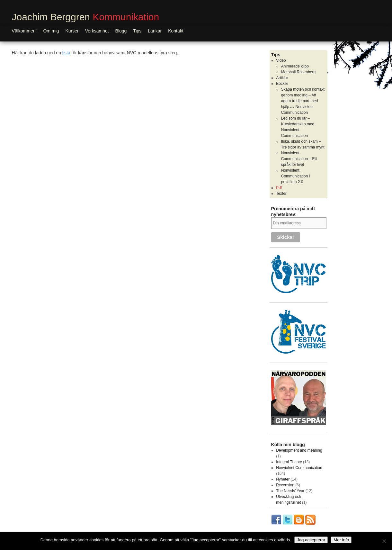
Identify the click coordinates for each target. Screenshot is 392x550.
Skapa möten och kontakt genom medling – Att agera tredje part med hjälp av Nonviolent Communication (303, 101)
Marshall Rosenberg (298, 72)
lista (66, 53)
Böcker (282, 84)
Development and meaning (299, 450)
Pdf (279, 188)
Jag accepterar (311, 540)
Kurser (72, 31)
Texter (281, 194)
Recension (285, 485)
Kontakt (176, 31)
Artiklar (282, 78)
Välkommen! (24, 31)
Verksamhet (97, 31)
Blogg (121, 31)
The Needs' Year (290, 491)
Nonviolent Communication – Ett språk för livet (299, 159)
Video (281, 60)
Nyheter (283, 479)
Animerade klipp (295, 66)
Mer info (341, 540)
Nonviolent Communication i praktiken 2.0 (295, 176)
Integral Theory (289, 462)
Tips (137, 31)
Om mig (51, 31)
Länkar (155, 31)
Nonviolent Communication (299, 468)
